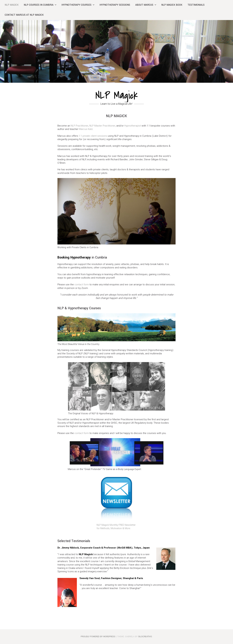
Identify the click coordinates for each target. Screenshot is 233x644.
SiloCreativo (145, 637)
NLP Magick (12, 5)
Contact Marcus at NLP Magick (24, 15)
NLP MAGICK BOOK (172, 5)
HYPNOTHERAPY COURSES (76, 5)
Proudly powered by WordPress (98, 637)
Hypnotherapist (133, 126)
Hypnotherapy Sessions (115, 5)
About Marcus (144, 5)
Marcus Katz (86, 129)
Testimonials (196, 5)
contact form (82, 285)
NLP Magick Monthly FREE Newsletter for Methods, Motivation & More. (116, 527)
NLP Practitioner (79, 126)
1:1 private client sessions (93, 136)
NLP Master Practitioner (102, 126)
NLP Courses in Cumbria (39, 5)
